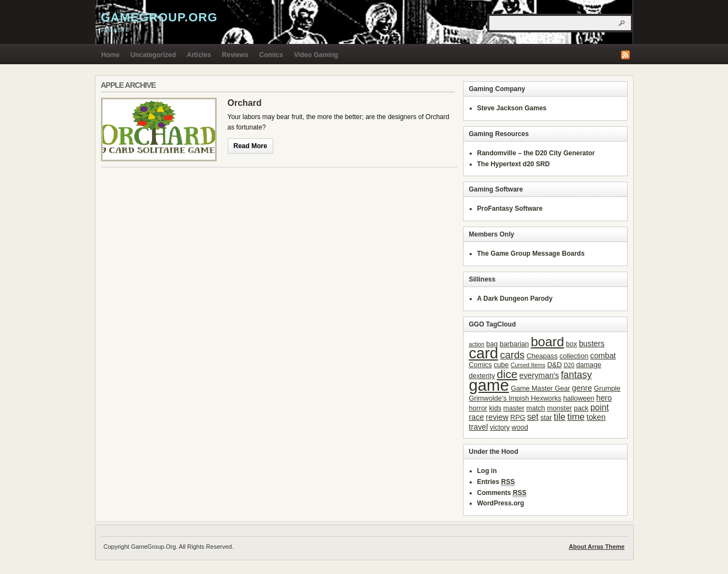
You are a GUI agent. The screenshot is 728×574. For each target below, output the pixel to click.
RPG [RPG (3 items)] (518, 418)
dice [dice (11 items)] (507, 374)
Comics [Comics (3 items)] (481, 365)
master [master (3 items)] (514, 408)
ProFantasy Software (510, 209)
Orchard (245, 103)
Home (111, 55)
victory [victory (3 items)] (500, 427)
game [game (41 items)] (489, 385)
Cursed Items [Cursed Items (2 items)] (528, 365)
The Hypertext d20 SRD (514, 164)
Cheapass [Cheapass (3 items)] (542, 356)
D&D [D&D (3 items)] (554, 365)
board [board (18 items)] (547, 342)
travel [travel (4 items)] (479, 427)
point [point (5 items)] (600, 407)
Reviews (235, 55)
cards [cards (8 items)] (512, 355)
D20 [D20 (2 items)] (569, 365)
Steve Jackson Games (512, 108)
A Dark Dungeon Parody (515, 299)
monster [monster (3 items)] (560, 408)
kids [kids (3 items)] (495, 408)
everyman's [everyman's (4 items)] (539, 375)
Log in (487, 471)
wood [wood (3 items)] (520, 427)
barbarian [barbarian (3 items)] (514, 344)
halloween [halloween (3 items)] (579, 398)
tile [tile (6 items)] (559, 417)
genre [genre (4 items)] (582, 388)
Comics (271, 55)
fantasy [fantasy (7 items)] (576, 375)
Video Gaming (316, 55)
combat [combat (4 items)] (603, 356)
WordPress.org (501, 503)
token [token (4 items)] (596, 417)
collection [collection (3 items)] (574, 356)
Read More (250, 146)
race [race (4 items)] (477, 417)
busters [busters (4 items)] (592, 344)
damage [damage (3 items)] (589, 365)
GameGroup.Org (159, 17)
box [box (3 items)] (571, 344)
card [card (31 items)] (484, 353)
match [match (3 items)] (535, 408)
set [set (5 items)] (533, 417)
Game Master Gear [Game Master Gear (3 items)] (540, 389)
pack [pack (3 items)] (581, 408)
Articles (199, 55)
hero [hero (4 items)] (604, 398)
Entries (496, 482)
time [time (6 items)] (576, 417)
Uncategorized (153, 55)
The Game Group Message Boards (531, 254)
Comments (502, 493)
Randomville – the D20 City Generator (536, 153)
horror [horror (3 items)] (478, 408)
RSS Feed (625, 55)
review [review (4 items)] (497, 417)
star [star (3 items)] (546, 418)
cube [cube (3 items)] (501, 365)
